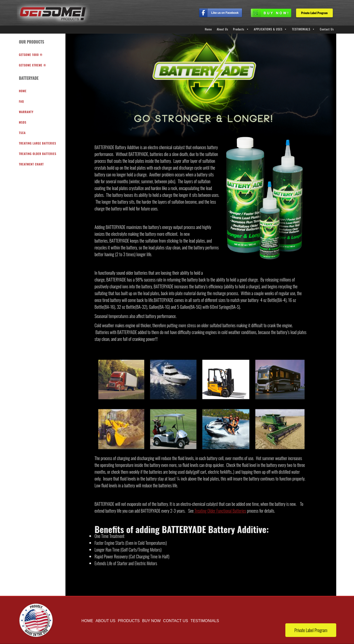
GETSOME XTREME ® (33, 65)
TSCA (22, 133)
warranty (26, 112)
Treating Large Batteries (38, 143)
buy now (151, 621)
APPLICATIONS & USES (268, 29)
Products (239, 29)
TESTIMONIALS (301, 29)
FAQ (22, 101)
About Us (222, 29)
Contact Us (327, 29)
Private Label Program (314, 13)
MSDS (23, 122)
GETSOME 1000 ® (31, 55)
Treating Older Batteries (38, 154)
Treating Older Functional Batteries (220, 511)
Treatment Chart (31, 164)
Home (208, 29)
